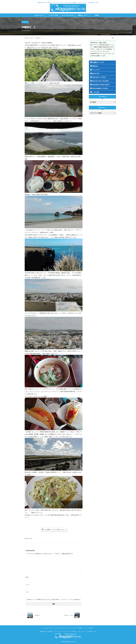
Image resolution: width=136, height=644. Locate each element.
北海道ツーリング (82, 15)
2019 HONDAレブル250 (99, 88)
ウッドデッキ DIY (53, 15)
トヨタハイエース (39, 15)
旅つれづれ (29, 538)
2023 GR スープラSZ (98, 77)
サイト (27, 592)
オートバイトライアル (68, 15)
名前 (27, 577)
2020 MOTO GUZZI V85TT (99, 85)
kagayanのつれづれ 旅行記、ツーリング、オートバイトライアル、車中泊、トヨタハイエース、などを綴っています (68, 631)
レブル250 (95, 92)
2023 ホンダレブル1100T (99, 81)
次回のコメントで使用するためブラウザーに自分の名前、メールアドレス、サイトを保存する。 (54, 599)
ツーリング (95, 70)
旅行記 (97, 15)
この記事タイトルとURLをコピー (54, 530)
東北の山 (94, 66)
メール (27, 584)
